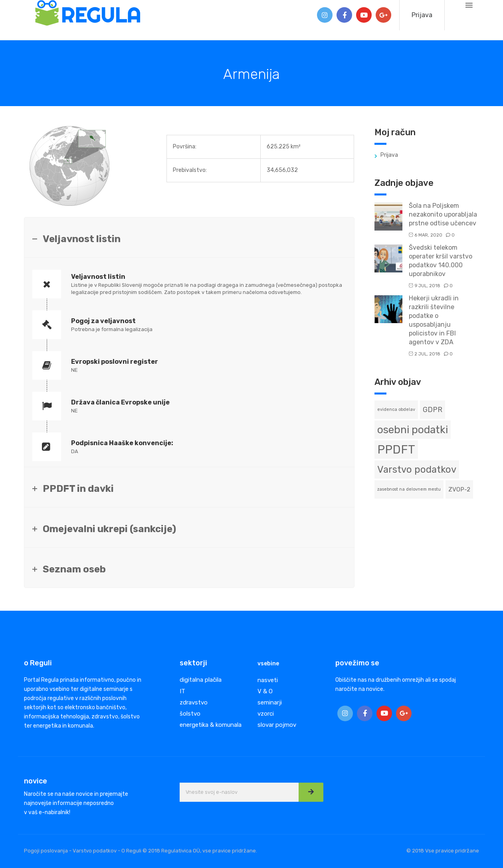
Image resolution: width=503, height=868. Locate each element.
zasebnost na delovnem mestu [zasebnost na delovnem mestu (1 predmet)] (409, 489)
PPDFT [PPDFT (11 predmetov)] (396, 450)
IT (182, 691)
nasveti (268, 680)
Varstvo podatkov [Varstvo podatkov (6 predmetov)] (417, 470)
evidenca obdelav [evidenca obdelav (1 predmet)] (396, 409)
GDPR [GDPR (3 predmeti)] (433, 409)
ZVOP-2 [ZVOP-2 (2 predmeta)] (459, 489)
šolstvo (190, 714)
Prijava (422, 15)
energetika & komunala (211, 725)
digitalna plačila (201, 680)
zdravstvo (194, 702)
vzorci (266, 714)
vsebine (268, 664)
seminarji (270, 702)
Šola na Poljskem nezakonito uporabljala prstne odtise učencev (443, 214)
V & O (265, 691)
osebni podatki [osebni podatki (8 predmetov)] (413, 430)
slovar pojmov (277, 725)
